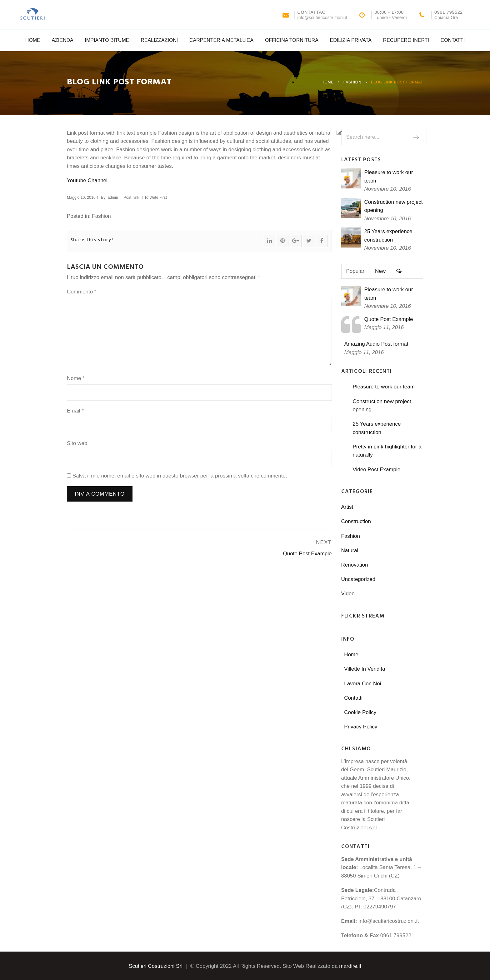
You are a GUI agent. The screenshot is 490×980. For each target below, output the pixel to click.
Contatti (453, 40)
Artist (347, 507)
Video (348, 594)
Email (75, 411)
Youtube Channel (87, 180)
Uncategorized (358, 579)
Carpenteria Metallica (221, 40)
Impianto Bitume (107, 40)
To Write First (156, 197)
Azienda (62, 40)
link (136, 197)
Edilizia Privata (351, 40)
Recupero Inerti (406, 40)
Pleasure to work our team (383, 387)
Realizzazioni (159, 40)
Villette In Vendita (365, 669)
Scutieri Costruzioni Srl (156, 966)
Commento (82, 292)
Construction (356, 521)
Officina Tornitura (292, 40)
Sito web (77, 443)
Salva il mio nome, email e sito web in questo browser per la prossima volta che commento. (180, 476)
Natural (350, 550)
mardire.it (350, 966)
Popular (355, 271)
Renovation (355, 565)
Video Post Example (376, 470)
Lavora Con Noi (362, 684)
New (380, 271)
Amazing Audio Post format (376, 344)
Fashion (352, 82)
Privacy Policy (361, 727)
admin (113, 197)
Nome (76, 378)
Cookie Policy (360, 712)
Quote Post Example (389, 319)
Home (33, 40)
